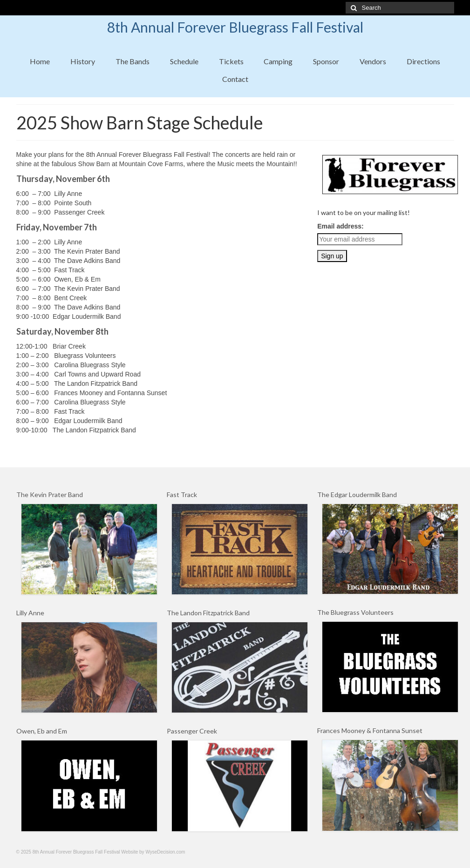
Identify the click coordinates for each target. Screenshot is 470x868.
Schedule (184, 61)
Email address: (341, 226)
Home (40, 61)
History (83, 61)
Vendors (373, 61)
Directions (423, 61)
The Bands (133, 61)
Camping (278, 61)
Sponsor (326, 61)
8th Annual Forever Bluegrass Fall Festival (235, 27)
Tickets (231, 61)
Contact (235, 79)
